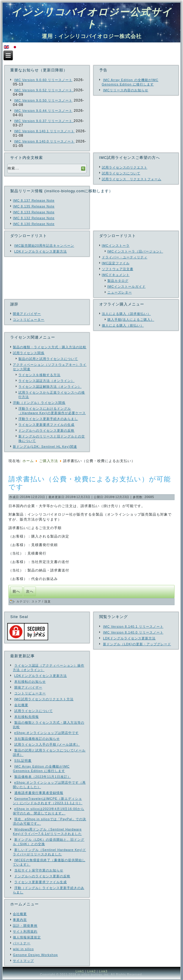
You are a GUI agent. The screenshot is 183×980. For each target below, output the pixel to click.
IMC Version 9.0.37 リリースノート (44, 121)
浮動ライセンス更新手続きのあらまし (48, 419)
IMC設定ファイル (116, 263)
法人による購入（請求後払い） (126, 314)
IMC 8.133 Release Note (34, 212)
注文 (48, 601)
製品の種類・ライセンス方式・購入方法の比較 (50, 347)
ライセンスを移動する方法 (39, 375)
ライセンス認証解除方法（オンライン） (50, 387)
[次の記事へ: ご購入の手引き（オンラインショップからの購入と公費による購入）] (30, 592)
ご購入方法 (49, 461)
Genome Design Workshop (35, 955)
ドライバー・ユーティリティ (125, 257)
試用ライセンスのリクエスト (125, 167)
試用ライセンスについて (121, 173)
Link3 (103, 971)
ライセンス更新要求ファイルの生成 (46, 425)
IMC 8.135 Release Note (34, 206)
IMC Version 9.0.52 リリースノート (44, 90)
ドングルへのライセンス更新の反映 (46, 430)
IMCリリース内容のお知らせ (126, 90)
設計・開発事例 (25, 926)
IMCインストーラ (116, 246)
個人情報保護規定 (27, 937)
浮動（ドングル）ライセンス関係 (39, 403)
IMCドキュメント (116, 275)
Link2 (92, 971)
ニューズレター (120, 292)
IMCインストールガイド (127, 286)
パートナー (22, 943)
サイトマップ (23, 961)
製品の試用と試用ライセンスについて (48, 359)
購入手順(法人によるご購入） (131, 320)
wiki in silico (23, 949)
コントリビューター (29, 320)
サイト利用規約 (25, 931)
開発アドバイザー (27, 314)
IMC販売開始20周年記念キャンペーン (44, 246)
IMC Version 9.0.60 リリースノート (43, 80)
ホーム (28, 461)
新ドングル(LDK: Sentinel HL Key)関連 (45, 447)
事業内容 (20, 920)
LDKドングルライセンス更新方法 (41, 251)
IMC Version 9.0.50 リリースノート (43, 100)
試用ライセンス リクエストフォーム (132, 179)
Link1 (80, 971)
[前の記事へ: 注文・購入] (16, 592)
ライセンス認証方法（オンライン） (46, 381)
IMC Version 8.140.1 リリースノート (45, 131)
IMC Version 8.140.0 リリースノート (45, 141)
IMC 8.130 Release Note (34, 224)
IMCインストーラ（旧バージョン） (135, 251)
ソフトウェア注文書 (118, 269)
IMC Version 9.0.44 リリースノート (43, 111)
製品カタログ (118, 281)
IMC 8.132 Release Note (34, 218)
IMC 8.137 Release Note (34, 200)
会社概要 (20, 914)
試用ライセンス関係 (29, 353)
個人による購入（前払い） (123, 325)
